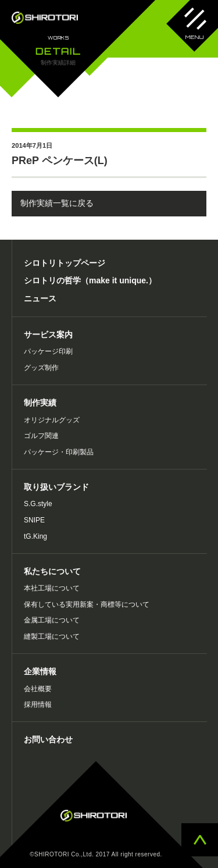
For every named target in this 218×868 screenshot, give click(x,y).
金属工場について (52, 620)
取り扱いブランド (56, 487)
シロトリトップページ (65, 263)
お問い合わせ (48, 739)
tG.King (35, 536)
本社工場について (52, 588)
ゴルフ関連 (41, 436)
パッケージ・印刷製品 (59, 452)
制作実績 (40, 403)
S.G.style (38, 504)
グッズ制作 (41, 368)
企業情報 (40, 671)
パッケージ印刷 (48, 351)
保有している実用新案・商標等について (87, 604)
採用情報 (38, 705)
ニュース (40, 298)
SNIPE (34, 520)
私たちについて (52, 571)
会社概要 (38, 689)
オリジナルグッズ (52, 420)
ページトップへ (200, 840)
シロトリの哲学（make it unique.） (90, 280)
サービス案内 (48, 335)
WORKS (58, 38)
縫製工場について (52, 636)
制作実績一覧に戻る (57, 203)
